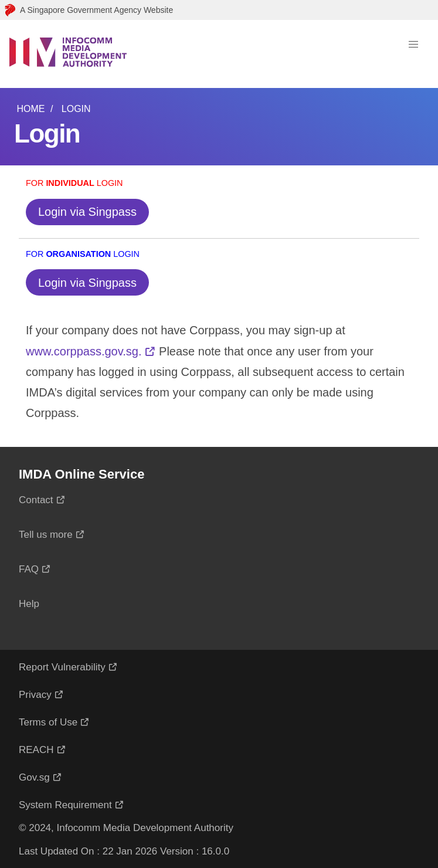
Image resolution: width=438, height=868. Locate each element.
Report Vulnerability (62, 667)
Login (76, 109)
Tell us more (46, 535)
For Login (74, 183)
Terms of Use (48, 722)
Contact (36, 500)
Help (29, 604)
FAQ (29, 569)
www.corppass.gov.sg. (84, 351)
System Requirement (65, 805)
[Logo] (68, 54)
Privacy (35, 695)
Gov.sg (34, 777)
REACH (36, 750)
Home (30, 109)
